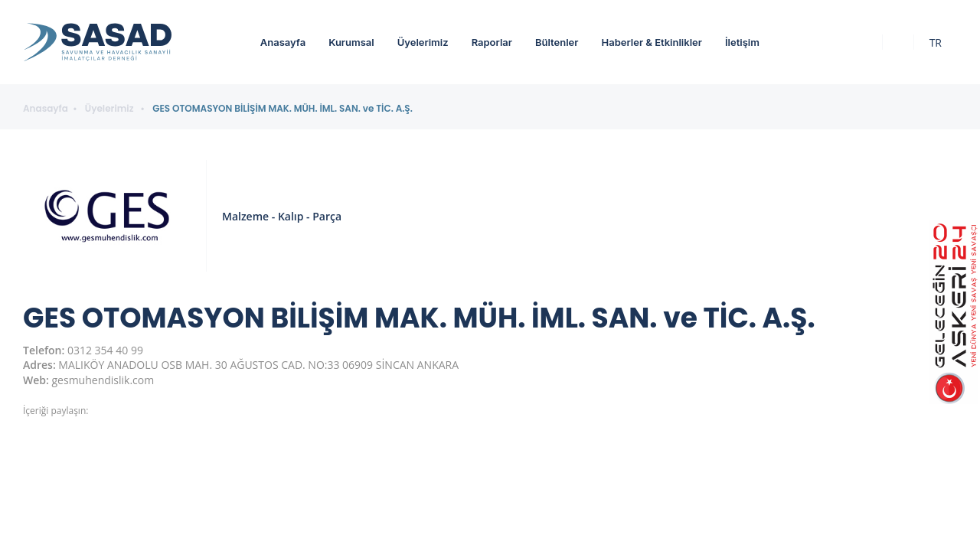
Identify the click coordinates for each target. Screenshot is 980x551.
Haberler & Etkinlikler (651, 42)
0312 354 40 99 (105, 350)
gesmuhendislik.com (103, 380)
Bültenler (557, 42)
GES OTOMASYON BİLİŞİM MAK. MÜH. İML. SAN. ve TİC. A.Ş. (283, 109)
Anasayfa (283, 42)
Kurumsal (351, 42)
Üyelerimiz (423, 42)
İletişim (742, 42)
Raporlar (492, 42)
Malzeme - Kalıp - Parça (282, 216)
